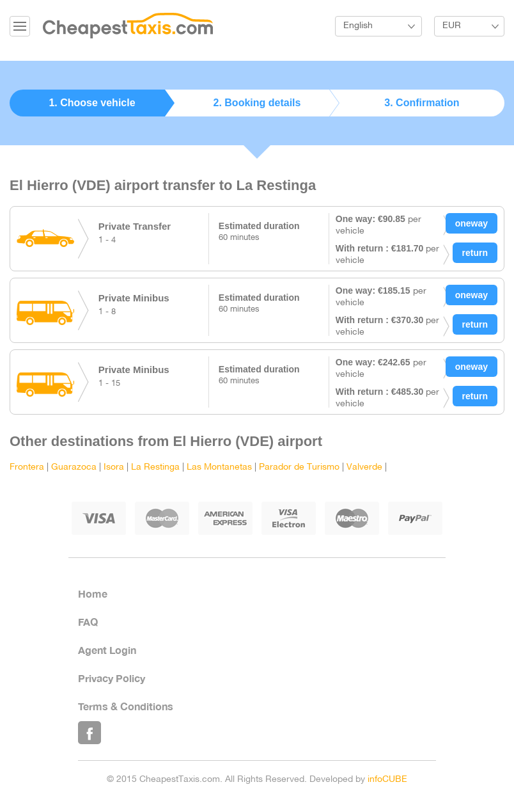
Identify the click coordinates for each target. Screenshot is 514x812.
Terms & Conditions (126, 706)
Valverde (364, 467)
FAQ (88, 622)
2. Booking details (257, 103)
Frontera (27, 467)
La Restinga (155, 467)
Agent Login (107, 650)
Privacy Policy (112, 678)
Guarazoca (74, 467)
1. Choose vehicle (92, 103)
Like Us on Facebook (90, 733)
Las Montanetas (219, 467)
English (358, 26)
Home (93, 593)
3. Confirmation (422, 103)
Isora (114, 467)
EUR (452, 26)
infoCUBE (387, 780)
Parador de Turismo (299, 467)
